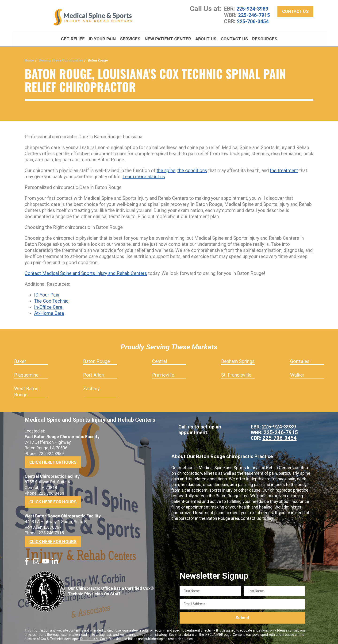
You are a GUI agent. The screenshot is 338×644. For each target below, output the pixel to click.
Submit (242, 616)
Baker (20, 360)
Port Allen (93, 373)
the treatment (284, 169)
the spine (166, 169)
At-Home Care (49, 312)
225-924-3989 (253, 10)
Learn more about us (144, 175)
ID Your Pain (47, 293)
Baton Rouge (96, 360)
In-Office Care (48, 305)
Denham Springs (238, 360)
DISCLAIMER (214, 633)
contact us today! (257, 517)
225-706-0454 (254, 23)
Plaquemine (26, 373)
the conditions (192, 169)
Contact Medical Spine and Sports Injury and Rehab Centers (86, 272)
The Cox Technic (51, 299)
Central (159, 360)
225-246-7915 (255, 16)
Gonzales (300, 360)
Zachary (91, 387)
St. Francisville (236, 373)
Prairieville (163, 373)
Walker (297, 373)
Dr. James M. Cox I (94, 637)
